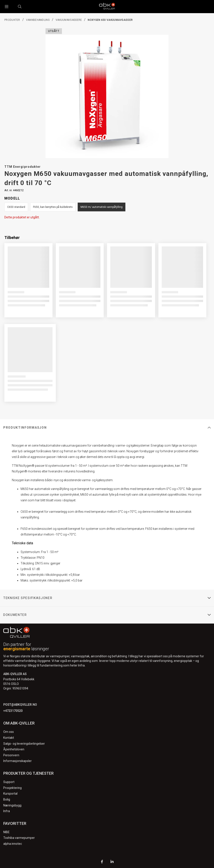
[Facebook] (102, 862)
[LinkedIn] (112, 862)
